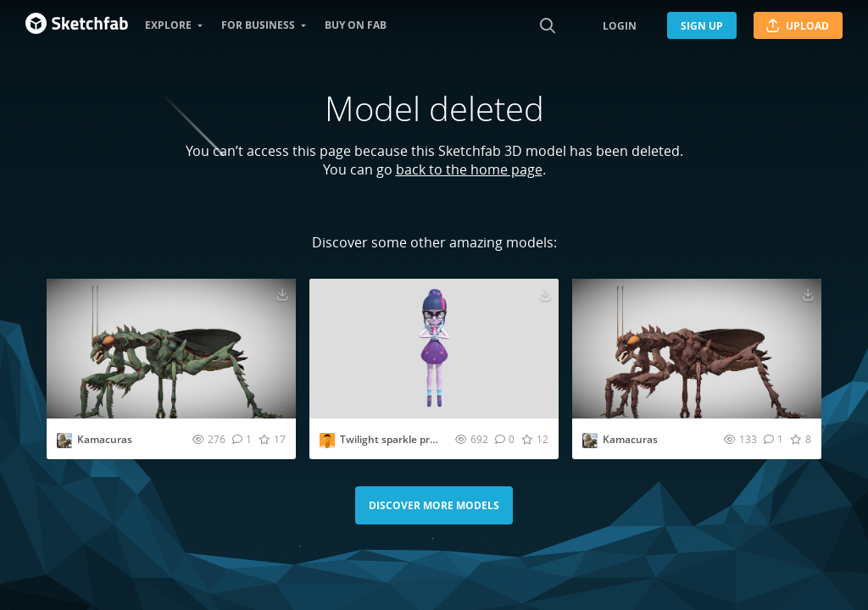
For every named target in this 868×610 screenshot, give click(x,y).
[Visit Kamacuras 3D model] (171, 349)
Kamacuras (105, 439)
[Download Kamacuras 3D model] (282, 294)
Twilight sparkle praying (398, 439)
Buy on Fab (356, 25)
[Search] (548, 25)
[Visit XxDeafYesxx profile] (327, 441)
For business (258, 25)
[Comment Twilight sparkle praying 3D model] (505, 439)
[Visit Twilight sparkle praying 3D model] (434, 349)
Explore (168, 25)
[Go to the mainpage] (77, 25)
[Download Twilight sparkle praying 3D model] (545, 294)
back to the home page (469, 169)
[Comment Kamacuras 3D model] (242, 439)
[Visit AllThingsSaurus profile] (64, 441)
